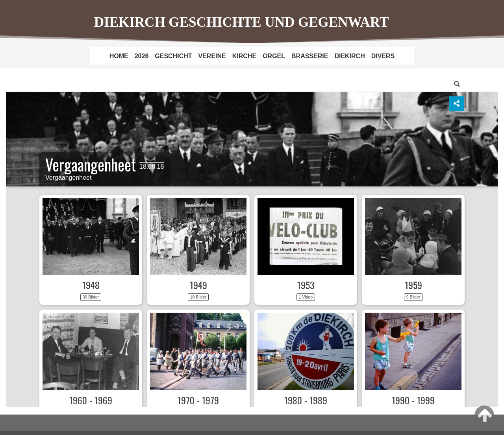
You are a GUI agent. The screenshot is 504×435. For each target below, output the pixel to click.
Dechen (252, 241)
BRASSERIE (310, 56)
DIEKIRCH (349, 56)
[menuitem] (119, 56)
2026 (142, 56)
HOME (119, 56)
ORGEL (274, 56)
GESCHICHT (173, 56)
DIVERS (383, 56)
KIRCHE (244, 56)
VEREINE (212, 56)
